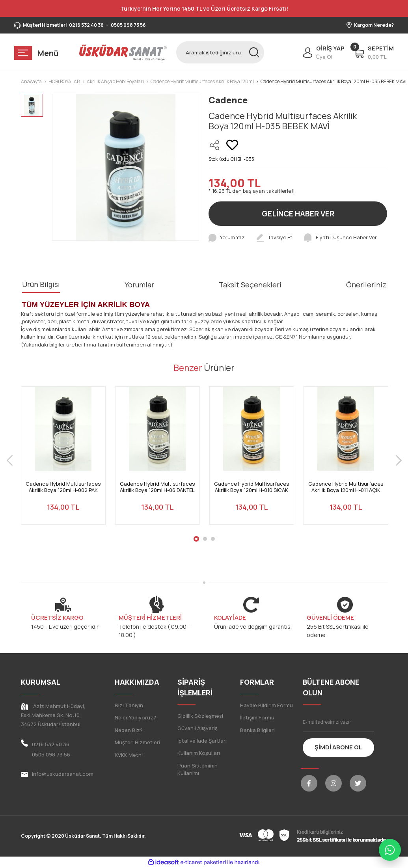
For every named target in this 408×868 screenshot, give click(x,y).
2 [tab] (205, 539)
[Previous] (10, 460)
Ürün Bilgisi (41, 284)
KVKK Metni (129, 755)
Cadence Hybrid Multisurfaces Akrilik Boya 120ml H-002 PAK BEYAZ (63, 487)
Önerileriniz (366, 285)
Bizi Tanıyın (129, 705)
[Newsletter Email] (338, 722)
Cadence (228, 100)
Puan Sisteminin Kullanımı (197, 769)
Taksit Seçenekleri (250, 285)
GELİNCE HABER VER (298, 214)
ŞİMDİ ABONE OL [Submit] (338, 747)
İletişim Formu (257, 717)
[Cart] (374, 52)
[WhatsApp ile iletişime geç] (390, 850)
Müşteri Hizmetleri (137, 742)
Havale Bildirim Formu (266, 705)
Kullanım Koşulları (199, 753)
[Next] (399, 460)
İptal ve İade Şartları (202, 741)
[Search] (220, 52)
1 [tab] (196, 539)
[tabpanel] (63, 460)
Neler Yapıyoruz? (135, 717)
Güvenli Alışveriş (197, 728)
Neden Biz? (129, 730)
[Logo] (123, 52)
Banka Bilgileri (257, 730)
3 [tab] (213, 539)
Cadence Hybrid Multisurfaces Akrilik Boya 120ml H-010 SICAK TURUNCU (252, 487)
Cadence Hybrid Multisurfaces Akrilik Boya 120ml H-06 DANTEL (157, 487)
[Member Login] (322, 52)
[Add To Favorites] (232, 145)
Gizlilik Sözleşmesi (200, 716)
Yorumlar (139, 285)
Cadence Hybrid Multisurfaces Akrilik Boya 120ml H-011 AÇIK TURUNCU (346, 487)
